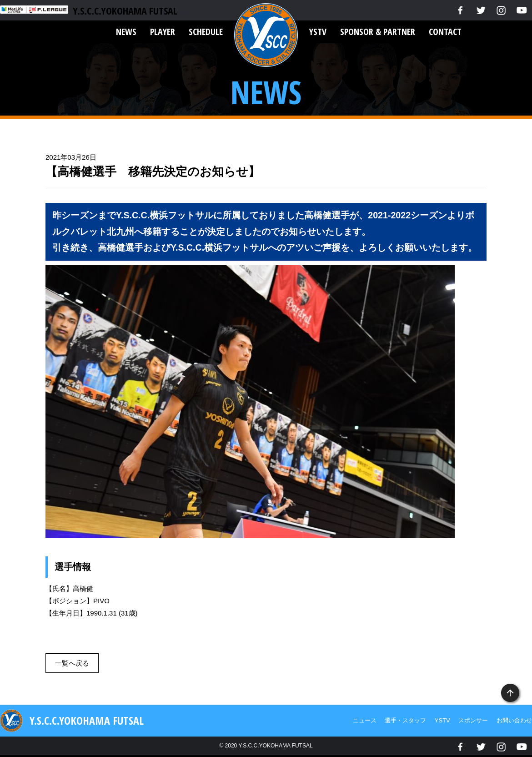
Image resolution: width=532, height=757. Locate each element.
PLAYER (163, 32)
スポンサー (473, 720)
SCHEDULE (206, 32)
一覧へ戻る (72, 663)
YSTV (318, 32)
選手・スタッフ (405, 720)
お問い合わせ (514, 720)
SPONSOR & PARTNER (378, 32)
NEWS (126, 32)
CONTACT (445, 32)
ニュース (365, 720)
